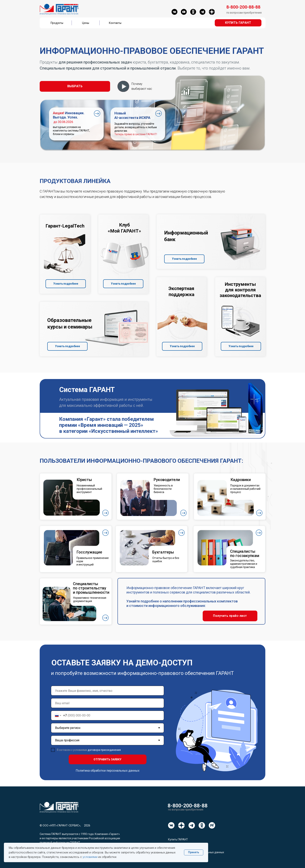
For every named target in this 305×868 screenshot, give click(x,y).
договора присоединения (104, 750)
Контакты (115, 23)
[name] (107, 691)
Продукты (57, 23)
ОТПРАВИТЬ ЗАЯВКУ (107, 759)
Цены (86, 23)
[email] (107, 703)
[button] (238, 23)
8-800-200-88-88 (188, 806)
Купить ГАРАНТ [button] (178, 839)
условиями (90, 857)
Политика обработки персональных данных (108, 771)
